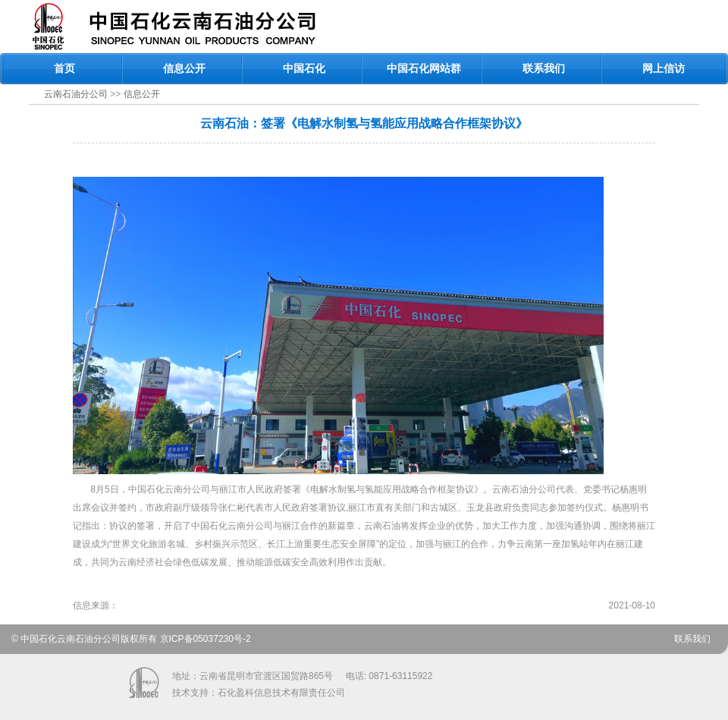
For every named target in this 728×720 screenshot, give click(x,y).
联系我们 (544, 68)
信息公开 (184, 68)
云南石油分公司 (76, 94)
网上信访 (664, 68)
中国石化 (304, 68)
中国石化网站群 (424, 68)
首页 (64, 68)
